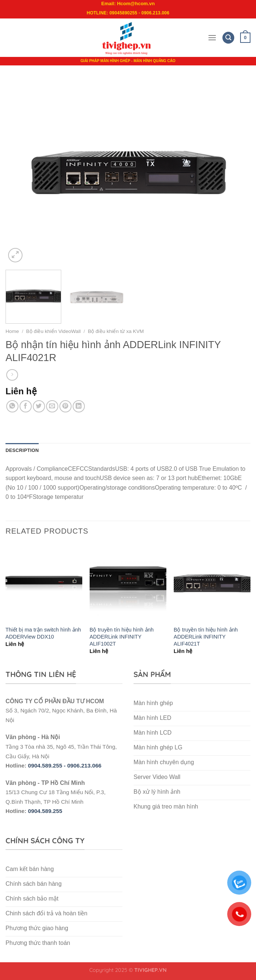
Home (12, 331)
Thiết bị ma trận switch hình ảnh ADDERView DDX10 (43, 633)
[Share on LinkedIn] (79, 406)
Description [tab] (22, 450)
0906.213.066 (84, 765)
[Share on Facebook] (26, 406)
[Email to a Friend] (52, 406)
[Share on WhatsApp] (12, 406)
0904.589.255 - (48, 765)
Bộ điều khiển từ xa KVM (116, 331)
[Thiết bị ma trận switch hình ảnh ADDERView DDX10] (44, 583)
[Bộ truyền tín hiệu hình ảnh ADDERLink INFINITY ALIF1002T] (128, 583)
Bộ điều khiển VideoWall (53, 331)
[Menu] (212, 38)
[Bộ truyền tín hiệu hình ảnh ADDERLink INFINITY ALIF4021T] (212, 583)
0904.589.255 (45, 811)
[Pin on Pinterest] (65, 406)
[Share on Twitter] (39, 406)
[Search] (228, 38)
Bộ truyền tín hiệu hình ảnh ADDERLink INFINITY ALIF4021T (206, 637)
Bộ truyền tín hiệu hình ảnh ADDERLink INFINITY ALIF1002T (122, 637)
